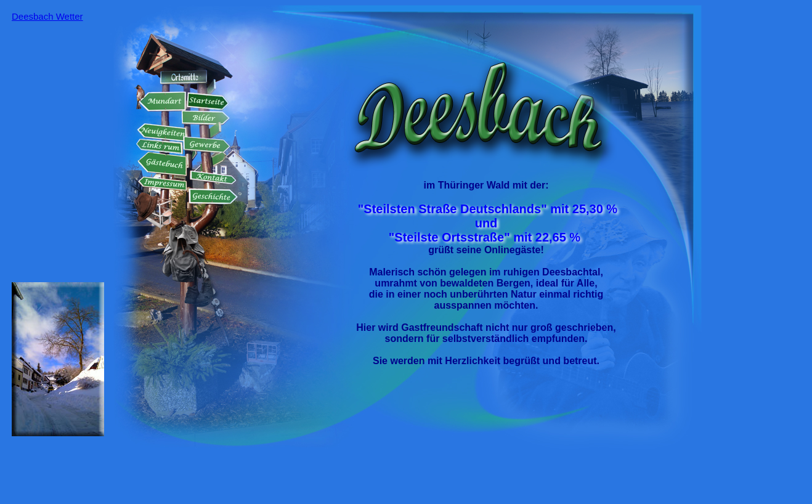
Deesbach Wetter (47, 16)
